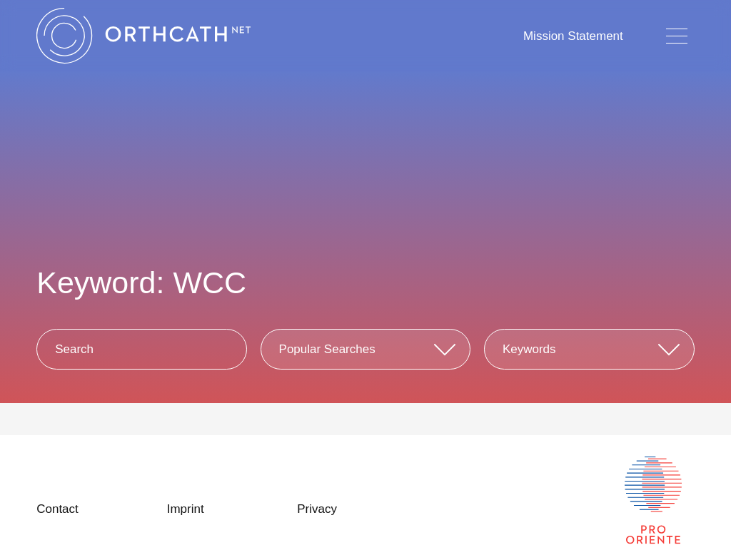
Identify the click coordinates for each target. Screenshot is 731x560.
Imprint (186, 509)
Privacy (317, 509)
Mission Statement (573, 36)
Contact (57, 509)
